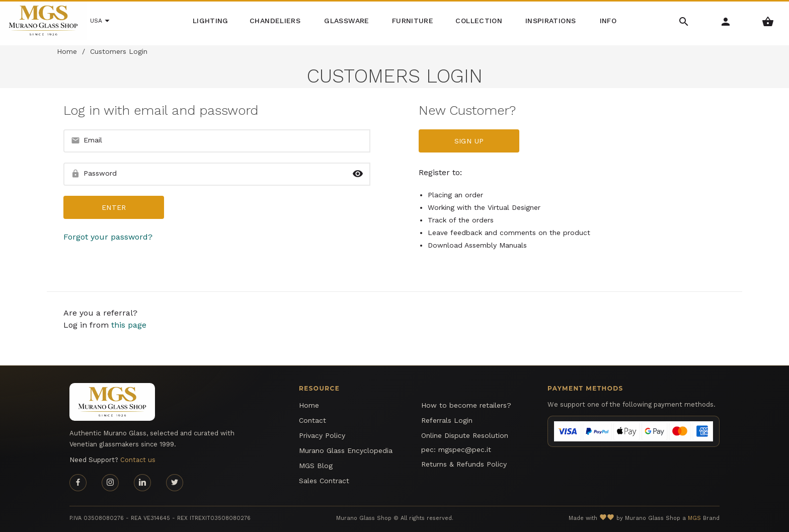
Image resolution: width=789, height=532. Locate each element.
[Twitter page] (175, 483)
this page (129, 325)
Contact (312, 420)
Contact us (138, 460)
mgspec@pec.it (465, 449)
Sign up (469, 141)
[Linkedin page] (142, 483)
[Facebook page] (78, 483)
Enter (114, 207)
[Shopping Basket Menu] (768, 21)
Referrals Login (447, 420)
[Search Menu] (684, 21)
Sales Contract (324, 481)
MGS (694, 518)
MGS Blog (316, 466)
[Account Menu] (726, 21)
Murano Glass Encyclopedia (346, 450)
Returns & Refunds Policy (464, 464)
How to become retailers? (466, 405)
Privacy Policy (322, 435)
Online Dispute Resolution (465, 435)
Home (67, 51)
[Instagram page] (110, 483)
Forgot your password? (108, 237)
